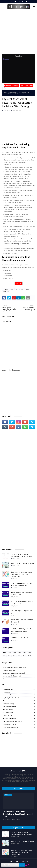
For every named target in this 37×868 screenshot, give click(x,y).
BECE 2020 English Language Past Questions (21, 612)
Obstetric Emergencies (19, 718)
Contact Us (25, 862)
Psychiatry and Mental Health (19, 698)
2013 (25, 653)
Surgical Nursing (19, 715)
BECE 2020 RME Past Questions (21, 638)
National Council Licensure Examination (15, 673)
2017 (14, 656)
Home (5, 92)
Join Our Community (27, 85)
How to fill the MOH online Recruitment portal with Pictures (21, 555)
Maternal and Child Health (19, 727)
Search (22, 865)
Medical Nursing (19, 701)
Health (27, 289)
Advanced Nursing (13, 92)
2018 (19, 656)
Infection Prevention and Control (19, 721)
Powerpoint (6, 292)
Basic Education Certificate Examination (14, 667)
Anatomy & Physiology (19, 724)
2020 (30, 656)
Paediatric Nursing (19, 704)
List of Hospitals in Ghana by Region (23, 563)
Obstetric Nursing (19, 710)
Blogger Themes (28, 865)
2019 (24, 656)
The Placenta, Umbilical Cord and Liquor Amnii (22, 621)
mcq (4, 679)
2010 (10, 653)
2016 (9, 656)
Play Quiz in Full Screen (11, 85)
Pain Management (19, 713)
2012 (20, 653)
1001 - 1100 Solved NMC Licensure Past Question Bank (22, 603)
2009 (4, 653)
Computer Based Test (9, 670)
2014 (30, 653)
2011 (15, 653)
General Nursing (19, 695)
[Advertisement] (18, 31)
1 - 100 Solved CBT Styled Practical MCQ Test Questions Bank (22, 630)
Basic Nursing (19, 289)
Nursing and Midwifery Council (12, 676)
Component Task (19, 689)
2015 (4, 656)
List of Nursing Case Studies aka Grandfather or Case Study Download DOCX (21, 574)
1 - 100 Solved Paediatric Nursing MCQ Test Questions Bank (21, 585)
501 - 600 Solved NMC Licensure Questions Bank (21, 594)
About (18, 862)
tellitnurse (7, 111)
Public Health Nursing (19, 707)
